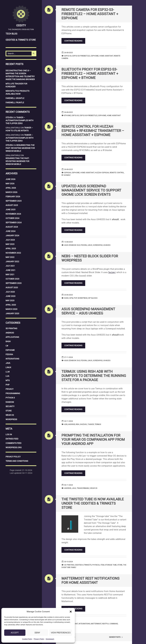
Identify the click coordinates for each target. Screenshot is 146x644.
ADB (66, 424)
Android (10, 333)
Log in (9, 434)
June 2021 (10, 270)
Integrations (12, 359)
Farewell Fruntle (15, 103)
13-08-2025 (68, 242)
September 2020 (14, 283)
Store (9, 411)
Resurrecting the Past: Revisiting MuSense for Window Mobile (20, 148)
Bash (8, 341)
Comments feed (13, 443)
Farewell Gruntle (15, 98)
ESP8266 (68, 173)
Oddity (21, 25)
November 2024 (13, 214)
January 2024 (12, 236)
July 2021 (10, 266)
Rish (78, 424)
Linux (8, 367)
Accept (15, 633)
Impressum (50, 639)
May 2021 (10, 275)
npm (71, 298)
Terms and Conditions (17, 461)
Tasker (91, 424)
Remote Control (117, 173)
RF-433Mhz (66, 175)
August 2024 (12, 227)
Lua (7, 376)
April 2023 (11, 249)
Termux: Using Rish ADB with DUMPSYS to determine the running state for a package (94, 376)
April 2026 (11, 188)
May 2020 (10, 300)
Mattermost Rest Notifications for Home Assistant (90, 581)
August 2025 (12, 205)
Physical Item (98, 565)
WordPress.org (14, 447)
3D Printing (11, 328)
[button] (71, 612)
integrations (84, 624)
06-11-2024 (68, 485)
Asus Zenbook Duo (72, 245)
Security (10, 406)
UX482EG (107, 245)
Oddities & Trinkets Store (21, 40)
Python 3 (10, 398)
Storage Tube (111, 565)
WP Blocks (93, 298)
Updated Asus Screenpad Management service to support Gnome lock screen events (91, 190)
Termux (98, 424)
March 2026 (11, 192)
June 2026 (10, 179)
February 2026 (13, 197)
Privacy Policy (39, 639)
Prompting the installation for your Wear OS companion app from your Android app (93, 440)
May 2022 (10, 257)
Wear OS (10, 415)
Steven (9, 117)
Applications (12, 337)
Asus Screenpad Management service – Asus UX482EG (88, 311)
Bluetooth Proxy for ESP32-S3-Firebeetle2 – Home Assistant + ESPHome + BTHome (90, 74)
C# (7, 346)
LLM (8, 372)
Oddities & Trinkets (83, 565)
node (66, 298)
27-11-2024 (68, 357)
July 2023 (10, 240)
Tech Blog (11, 34)
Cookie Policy (27, 639)
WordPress (11, 419)
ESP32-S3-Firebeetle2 (81, 56)
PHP (8, 385)
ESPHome (10, 350)
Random (10, 402)
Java (8, 363)
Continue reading (73, 41)
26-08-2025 (68, 53)
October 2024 (12, 218)
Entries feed (12, 439)
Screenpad (98, 245)
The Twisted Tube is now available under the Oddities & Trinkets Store (93, 503)
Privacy (10, 389)
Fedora (9, 354)
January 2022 (12, 262)
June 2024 (10, 231)
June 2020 (10, 296)
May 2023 (10, 244)
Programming (13, 393)
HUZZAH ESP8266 (102, 173)
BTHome (67, 116)
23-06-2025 (68, 295)
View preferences (61, 633)
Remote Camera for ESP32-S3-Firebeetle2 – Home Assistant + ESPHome (90, 14)
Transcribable (83, 488)
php (75, 298)
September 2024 (14, 223)
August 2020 (12, 287)
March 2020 (11, 309)
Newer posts (116, 637)
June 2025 (10, 210)
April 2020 (11, 305)
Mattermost (96, 624)
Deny (37, 633)
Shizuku (84, 424)
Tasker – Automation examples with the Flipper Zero (19, 120)
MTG (8, 380)
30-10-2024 (68, 562)
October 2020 (12, 279)
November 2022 (13, 253)
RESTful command (110, 624)
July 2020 (10, 292)
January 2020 (12, 313)
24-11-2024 (68, 421)
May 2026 (10, 184)
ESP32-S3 (68, 56)
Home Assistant (106, 56)
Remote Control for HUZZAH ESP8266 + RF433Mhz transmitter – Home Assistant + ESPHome (93, 131)
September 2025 (14, 201)
